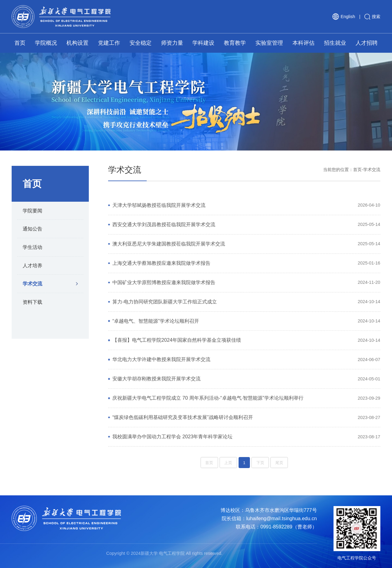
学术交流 (32, 284)
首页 (357, 170)
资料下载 (32, 302)
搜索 (372, 17)
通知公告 (32, 229)
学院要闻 (32, 211)
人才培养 (32, 265)
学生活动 (32, 247)
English (344, 17)
